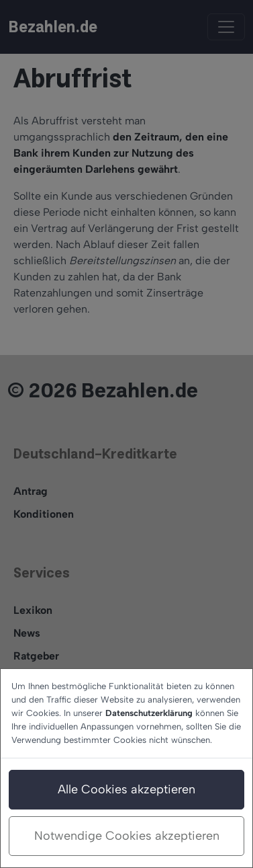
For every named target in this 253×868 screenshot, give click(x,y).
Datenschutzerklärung (149, 713)
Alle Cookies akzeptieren (127, 789)
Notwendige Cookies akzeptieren (127, 836)
